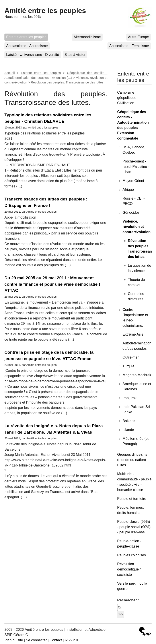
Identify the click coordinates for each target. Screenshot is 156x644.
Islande (128, 430)
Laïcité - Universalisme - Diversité (33, 55)
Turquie (129, 366)
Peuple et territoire (132, 499)
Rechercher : (128, 600)
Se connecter (36, 640)
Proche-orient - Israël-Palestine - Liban (136, 167)
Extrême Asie (133, 334)
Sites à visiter (75, 55)
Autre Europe (138, 37)
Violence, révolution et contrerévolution (136, 227)
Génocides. (132, 212)
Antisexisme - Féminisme (129, 46)
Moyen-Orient (133, 181)
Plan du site (14, 640)
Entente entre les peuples (26, 37)
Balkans (129, 421)
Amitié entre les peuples (45, 11)
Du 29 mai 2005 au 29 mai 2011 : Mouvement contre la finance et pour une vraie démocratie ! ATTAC (52, 284)
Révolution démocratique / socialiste (129, 569)
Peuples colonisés (132, 555)
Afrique (128, 190)
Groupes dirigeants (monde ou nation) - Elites (133, 460)
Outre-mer (131, 357)
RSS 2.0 (71, 640)
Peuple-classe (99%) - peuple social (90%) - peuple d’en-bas (134, 527)
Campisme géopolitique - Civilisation (128, 98)
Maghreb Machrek (137, 375)
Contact (56, 640)
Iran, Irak (130, 398)
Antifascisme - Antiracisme (27, 46)
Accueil (10, 73)
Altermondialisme (87, 37)
